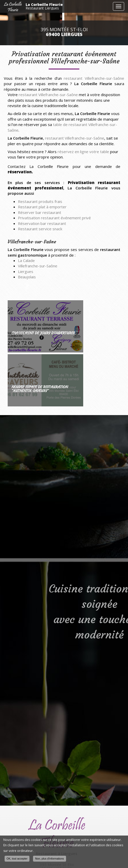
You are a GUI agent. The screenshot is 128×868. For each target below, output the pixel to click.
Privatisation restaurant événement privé (54, 218)
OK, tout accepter (17, 859)
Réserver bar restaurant (40, 212)
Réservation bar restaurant (42, 223)
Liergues (26, 271)
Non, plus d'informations (49, 859)
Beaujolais (27, 277)
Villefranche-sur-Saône (38, 266)
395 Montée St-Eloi (64, 32)
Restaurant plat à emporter (42, 207)
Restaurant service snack (40, 229)
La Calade (26, 260)
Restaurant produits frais (40, 201)
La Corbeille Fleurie (68, 6)
